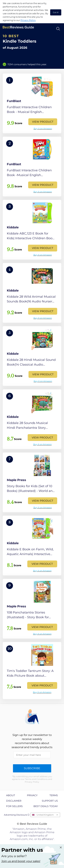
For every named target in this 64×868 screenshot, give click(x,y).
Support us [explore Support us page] (50, 801)
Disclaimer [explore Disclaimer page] (14, 801)
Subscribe (32, 768)
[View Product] (32, 103)
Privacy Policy (28, 20)
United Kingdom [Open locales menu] (45, 815)
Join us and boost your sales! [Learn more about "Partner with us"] (21, 861)
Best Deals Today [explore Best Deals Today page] (46, 806)
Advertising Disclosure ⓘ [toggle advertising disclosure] (17, 815)
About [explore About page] (11, 795)
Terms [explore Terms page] (54, 795)
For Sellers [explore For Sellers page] (14, 806)
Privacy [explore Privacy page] (32, 795)
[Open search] (58, 29)
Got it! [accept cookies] (56, 12)
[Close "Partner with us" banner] (61, 847)
